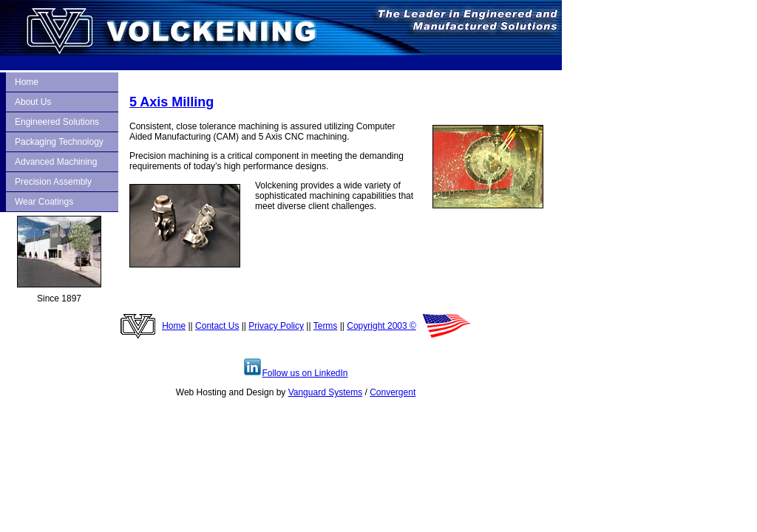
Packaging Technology (59, 142)
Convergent (393, 392)
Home (27, 82)
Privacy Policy (276, 326)
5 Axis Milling (172, 102)
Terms (326, 326)
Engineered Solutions (57, 122)
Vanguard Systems (326, 392)
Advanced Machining (56, 162)
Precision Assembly (53, 182)
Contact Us (217, 326)
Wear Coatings (44, 202)
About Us (33, 102)
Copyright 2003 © (381, 326)
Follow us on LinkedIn (295, 373)
